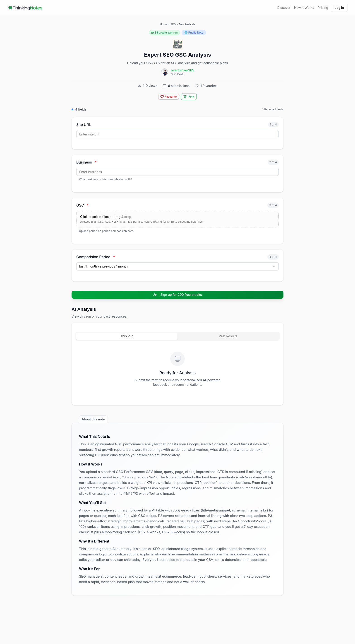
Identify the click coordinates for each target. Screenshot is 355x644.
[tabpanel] (177, 370)
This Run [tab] (127, 336)
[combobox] (177, 266)
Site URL (84, 125)
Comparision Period (96, 257)
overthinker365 (182, 70)
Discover (284, 8)
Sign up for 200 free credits (177, 295)
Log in (339, 8)
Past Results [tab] (228, 336)
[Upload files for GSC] (177, 219)
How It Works (304, 8)
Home (164, 24)
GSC (82, 205)
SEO (173, 24)
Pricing (323, 8)
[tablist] (177, 336)
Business (86, 162)
